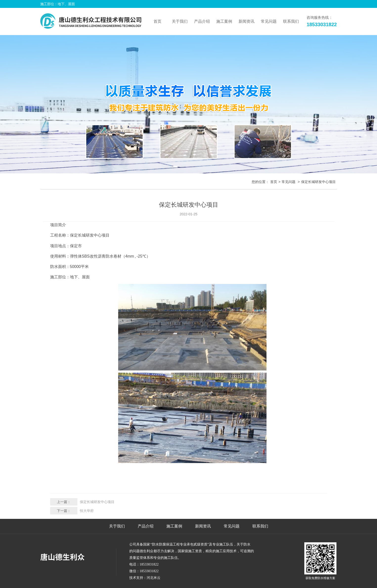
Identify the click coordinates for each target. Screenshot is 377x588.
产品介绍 (146, 526)
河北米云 (154, 578)
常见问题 (288, 182)
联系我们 (260, 526)
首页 (157, 21)
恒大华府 (87, 511)
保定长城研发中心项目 (97, 502)
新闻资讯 (203, 526)
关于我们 (117, 526)
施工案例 (174, 526)
